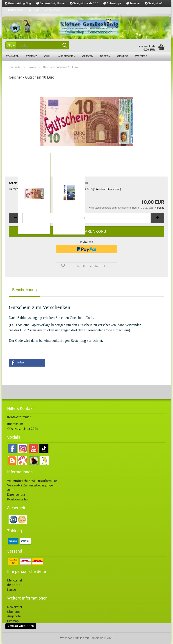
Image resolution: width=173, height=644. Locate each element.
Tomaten (13, 56)
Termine (133, 3)
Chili (48, 56)
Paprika (32, 56)
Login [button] (34, 10)
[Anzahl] (86, 218)
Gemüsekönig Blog (18, 3)
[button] (14, 10)
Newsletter (15, 607)
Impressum (15, 424)
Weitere (141, 56)
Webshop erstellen (72, 638)
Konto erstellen (18, 499)
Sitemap (13, 621)
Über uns (13, 612)
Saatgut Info (154, 3)
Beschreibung (24, 290)
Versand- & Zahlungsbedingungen (31, 485)
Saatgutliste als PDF (84, 3)
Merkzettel (53, 10)
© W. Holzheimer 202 (22, 429)
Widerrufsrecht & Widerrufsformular (32, 481)
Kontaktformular (19, 417)
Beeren (105, 56)
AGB (10, 490)
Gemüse (123, 56)
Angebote (14, 616)
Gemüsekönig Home (50, 3)
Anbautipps (112, 3)
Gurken (88, 56)
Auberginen (67, 56)
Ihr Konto (14, 585)
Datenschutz (16, 495)
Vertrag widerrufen (21, 626)
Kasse (11, 590)
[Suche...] (11, 45)
